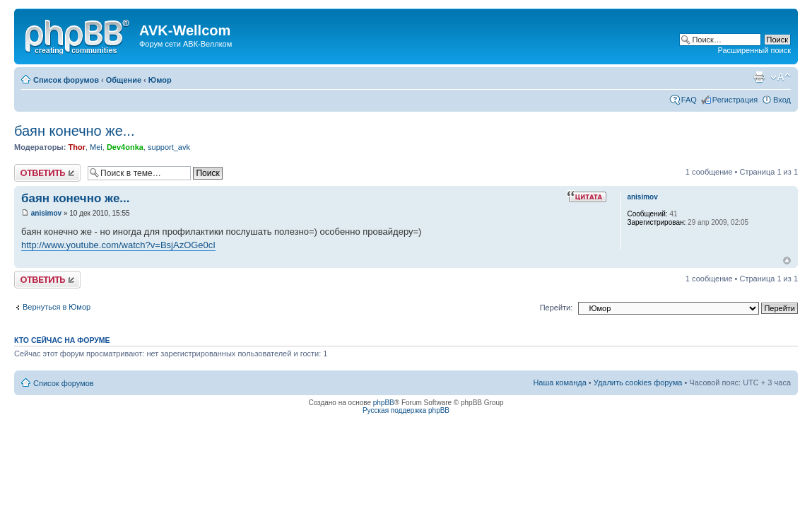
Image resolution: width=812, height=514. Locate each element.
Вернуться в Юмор (57, 307)
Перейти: (557, 308)
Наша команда (559, 382)
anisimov (46, 213)
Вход (782, 100)
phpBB (384, 403)
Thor (76, 147)
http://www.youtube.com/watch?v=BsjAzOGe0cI (118, 245)
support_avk (169, 147)
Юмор (160, 80)
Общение (124, 80)
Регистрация (735, 100)
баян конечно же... (74, 131)
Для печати (759, 77)
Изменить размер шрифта (781, 77)
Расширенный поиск (754, 50)
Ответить (47, 173)
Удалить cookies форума (638, 382)
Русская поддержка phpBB (406, 410)
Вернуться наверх (787, 261)
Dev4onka (125, 147)
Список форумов (66, 80)
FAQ (689, 100)
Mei (96, 147)
